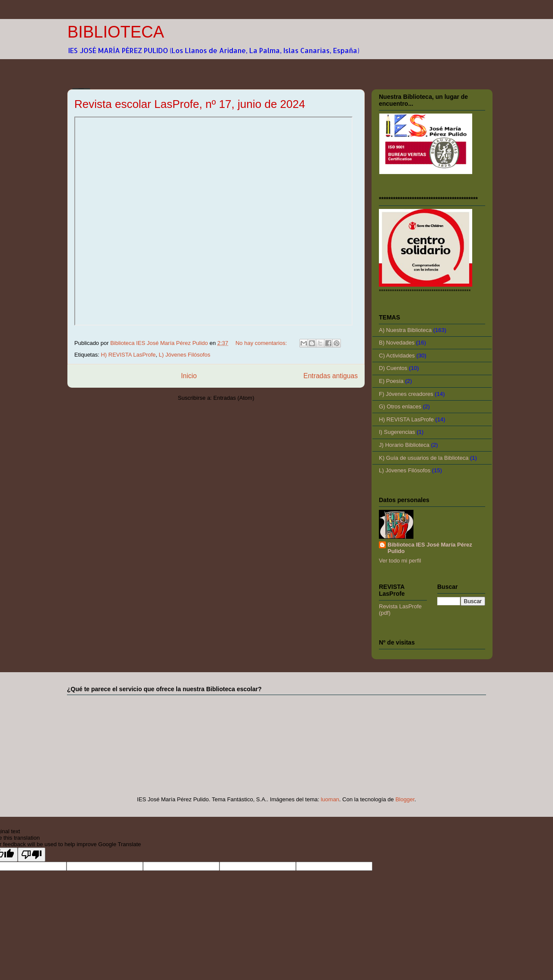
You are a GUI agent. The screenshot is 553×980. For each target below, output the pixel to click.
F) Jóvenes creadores (406, 394)
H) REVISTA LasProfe (128, 355)
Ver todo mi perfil (400, 561)
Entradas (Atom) (234, 398)
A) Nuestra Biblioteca (405, 330)
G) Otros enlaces (400, 406)
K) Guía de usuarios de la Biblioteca (424, 458)
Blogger (405, 799)
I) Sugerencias (397, 432)
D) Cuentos (393, 368)
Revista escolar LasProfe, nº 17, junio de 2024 (190, 104)
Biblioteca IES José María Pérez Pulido (430, 548)
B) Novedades (397, 343)
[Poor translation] (32, 855)
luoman (330, 799)
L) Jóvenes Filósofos (185, 355)
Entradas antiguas (331, 376)
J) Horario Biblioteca (404, 445)
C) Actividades (397, 356)
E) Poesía (391, 381)
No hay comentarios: (262, 343)
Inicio (189, 376)
